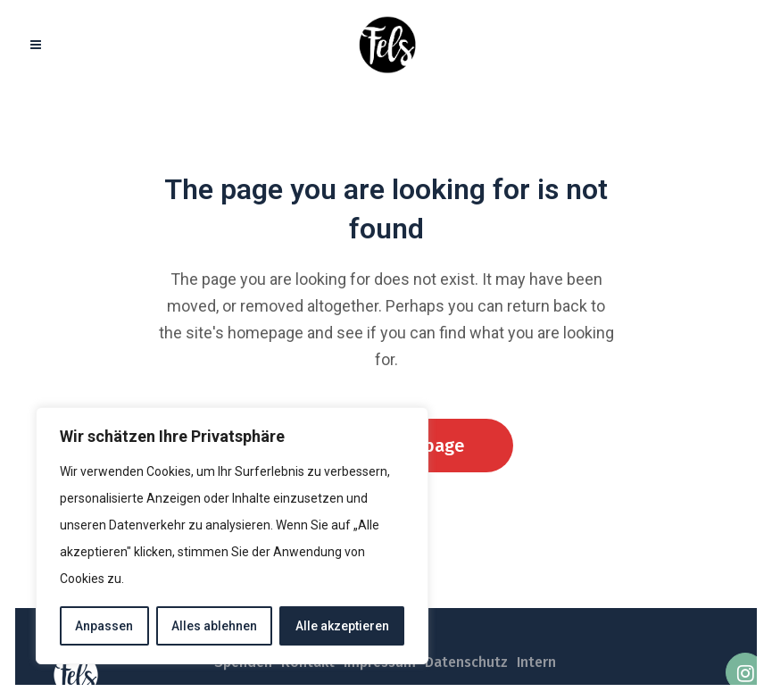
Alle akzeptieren (342, 626)
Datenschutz (466, 662)
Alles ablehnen (214, 626)
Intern (536, 662)
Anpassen (104, 626)
